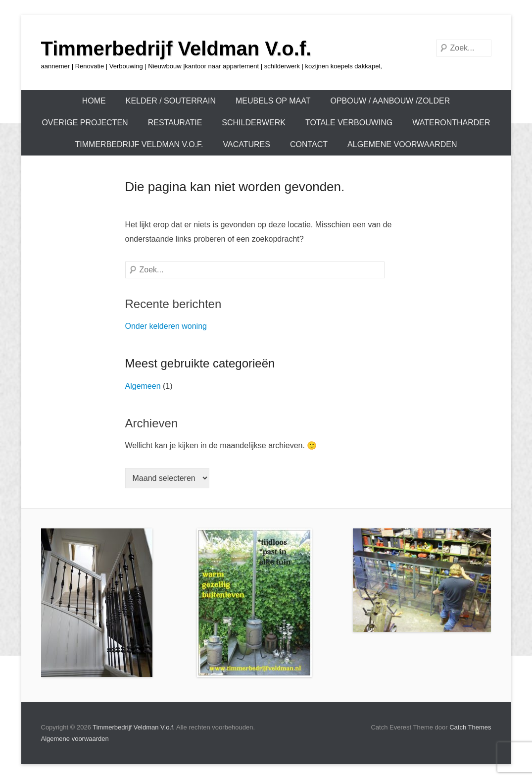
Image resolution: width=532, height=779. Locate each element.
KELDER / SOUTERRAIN (171, 101)
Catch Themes (470, 727)
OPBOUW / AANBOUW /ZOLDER (390, 101)
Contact (309, 144)
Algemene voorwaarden (402, 144)
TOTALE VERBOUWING (349, 123)
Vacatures (247, 144)
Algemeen (143, 386)
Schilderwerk (254, 123)
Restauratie (175, 123)
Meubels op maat (273, 101)
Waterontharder (451, 123)
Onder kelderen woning (166, 326)
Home (94, 101)
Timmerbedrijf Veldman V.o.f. (176, 49)
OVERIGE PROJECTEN (85, 123)
